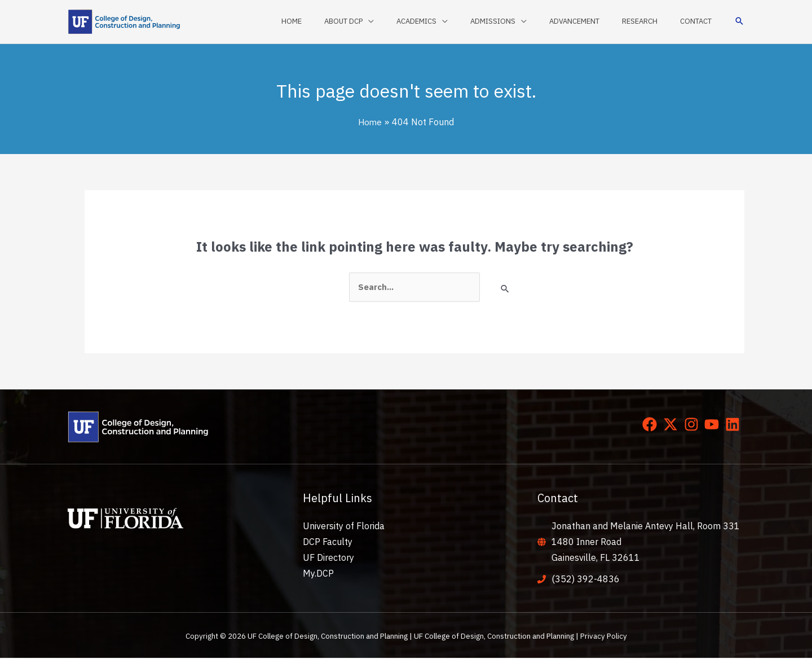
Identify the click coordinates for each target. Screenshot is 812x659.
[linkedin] (735, 425)
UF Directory (328, 559)
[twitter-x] (673, 425)
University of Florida (344, 526)
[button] (739, 22)
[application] (412, 21)
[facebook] (652, 425)
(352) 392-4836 (586, 580)
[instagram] (694, 425)
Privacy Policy (604, 637)
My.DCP (318, 574)
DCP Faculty (328, 543)
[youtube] (714, 425)
